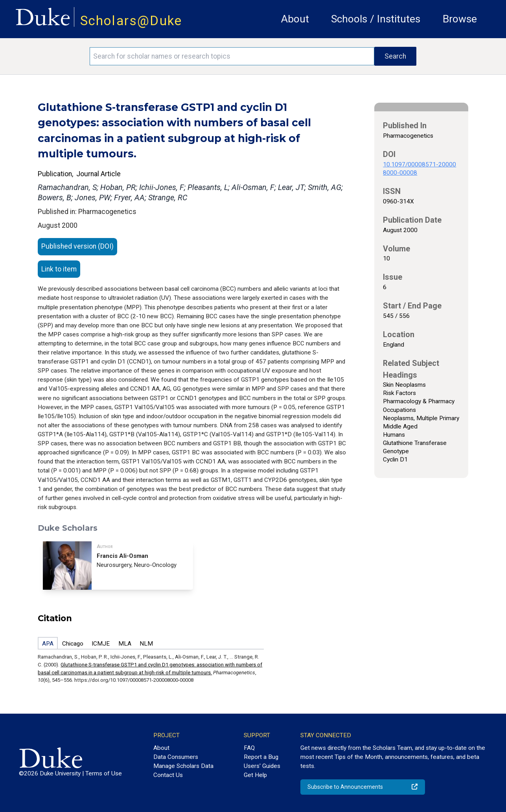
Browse (460, 19)
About (295, 19)
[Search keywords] (232, 56)
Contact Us (168, 775)
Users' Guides (262, 766)
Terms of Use (104, 773)
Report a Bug (261, 757)
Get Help (255, 775)
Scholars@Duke (131, 21)
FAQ (249, 748)
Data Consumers (176, 757)
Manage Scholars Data (183, 766)
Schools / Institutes (376, 19)
